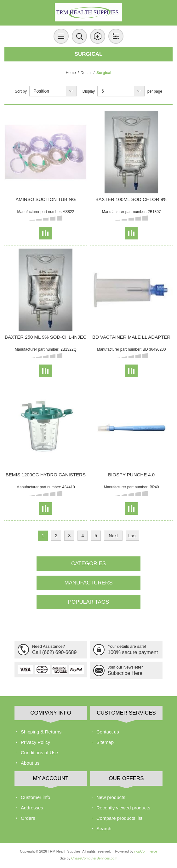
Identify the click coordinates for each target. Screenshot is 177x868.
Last (132, 536)
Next (113, 536)
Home (71, 73)
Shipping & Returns (41, 732)
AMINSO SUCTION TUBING (46, 199)
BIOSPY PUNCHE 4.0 (131, 475)
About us (30, 763)
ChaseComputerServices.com (94, 858)
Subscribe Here (125, 673)
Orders (28, 818)
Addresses (32, 808)
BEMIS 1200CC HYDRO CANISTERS (46, 475)
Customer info (35, 797)
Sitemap (105, 742)
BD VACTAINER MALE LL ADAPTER (131, 337)
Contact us (108, 732)
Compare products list (119, 818)
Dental (86, 73)
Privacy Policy (35, 742)
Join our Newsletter (125, 667)
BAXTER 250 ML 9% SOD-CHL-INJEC (46, 337)
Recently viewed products (123, 808)
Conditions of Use (39, 753)
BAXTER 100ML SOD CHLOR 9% (131, 199)
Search (104, 828)
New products (111, 797)
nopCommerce (146, 851)
